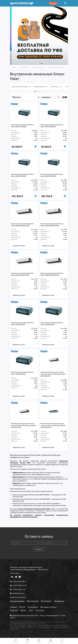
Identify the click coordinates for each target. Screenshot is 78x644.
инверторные (41, 86)
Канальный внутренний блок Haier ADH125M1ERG (22, 175)
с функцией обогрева (21, 86)
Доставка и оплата (48, 607)
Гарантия (14, 610)
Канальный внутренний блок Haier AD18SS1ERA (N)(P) (22, 274)
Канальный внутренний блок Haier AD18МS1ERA (52, 323)
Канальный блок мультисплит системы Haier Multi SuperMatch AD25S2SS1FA (53, 374)
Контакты (40, 610)
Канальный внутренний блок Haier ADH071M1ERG (22, 126)
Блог (31, 610)
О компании (33, 607)
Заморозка (59, 601)
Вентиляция (33, 601)
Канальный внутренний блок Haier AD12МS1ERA (22, 323)
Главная (13, 607)
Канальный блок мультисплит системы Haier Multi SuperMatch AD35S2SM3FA (53, 425)
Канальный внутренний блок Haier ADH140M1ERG (52, 175)
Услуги (22, 607)
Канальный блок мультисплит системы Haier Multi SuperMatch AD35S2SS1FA (24, 425)
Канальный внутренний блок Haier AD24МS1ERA (22, 373)
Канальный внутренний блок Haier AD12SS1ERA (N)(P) (52, 225)
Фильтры (17, 97)
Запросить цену (19, 246)
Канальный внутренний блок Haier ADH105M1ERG (52, 126)
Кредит (24, 610)
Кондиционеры (17, 601)
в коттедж (56, 86)
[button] (36, 64)
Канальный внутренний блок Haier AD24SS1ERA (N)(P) (52, 274)
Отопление (46, 601)
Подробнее (42, 623)
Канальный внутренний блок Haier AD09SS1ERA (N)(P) (22, 225)
